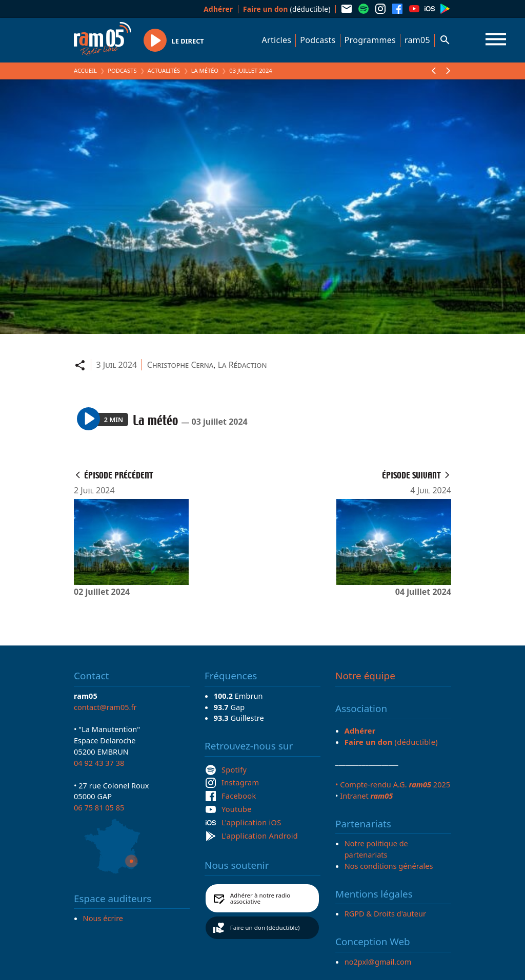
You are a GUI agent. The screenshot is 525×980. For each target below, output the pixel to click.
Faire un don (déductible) (265, 927)
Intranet (366, 796)
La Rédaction (243, 365)
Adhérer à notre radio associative (260, 898)
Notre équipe (365, 676)
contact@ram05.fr (105, 707)
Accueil (85, 70)
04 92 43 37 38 (99, 763)
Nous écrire (103, 918)
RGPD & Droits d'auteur (385, 913)
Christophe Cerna (180, 365)
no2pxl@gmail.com (378, 962)
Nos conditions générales (389, 866)
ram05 (417, 40)
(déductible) (287, 9)
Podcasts (318, 40)
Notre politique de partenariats (376, 849)
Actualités (164, 70)
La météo (205, 70)
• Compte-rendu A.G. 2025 (393, 784)
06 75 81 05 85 (99, 807)
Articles (277, 40)
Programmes (370, 40)
